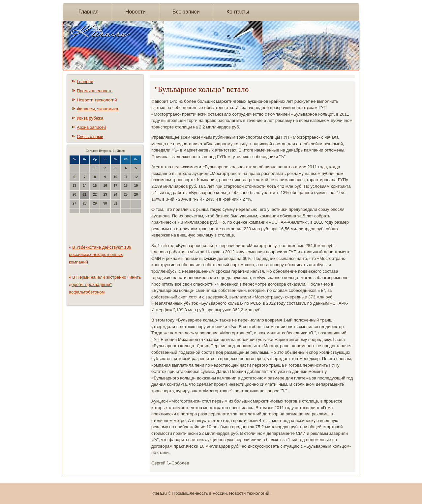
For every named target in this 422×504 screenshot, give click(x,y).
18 (126, 186)
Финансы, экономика (97, 109)
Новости (136, 12)
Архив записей (91, 127)
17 (116, 186)
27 (74, 203)
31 (116, 203)
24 (116, 195)
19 (136, 186)
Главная (89, 12)
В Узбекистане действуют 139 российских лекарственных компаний (100, 255)
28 (85, 203)
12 (136, 177)
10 (116, 177)
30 (105, 203)
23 (105, 195)
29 (95, 203)
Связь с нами (90, 137)
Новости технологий (97, 100)
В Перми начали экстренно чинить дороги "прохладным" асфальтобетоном (105, 285)
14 (85, 186)
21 (85, 195)
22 (95, 195)
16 (105, 186)
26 (136, 195)
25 (126, 195)
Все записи (186, 12)
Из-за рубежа (90, 118)
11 (126, 177)
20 (74, 195)
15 (95, 186)
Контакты (238, 12)
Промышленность (95, 91)
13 (74, 186)
